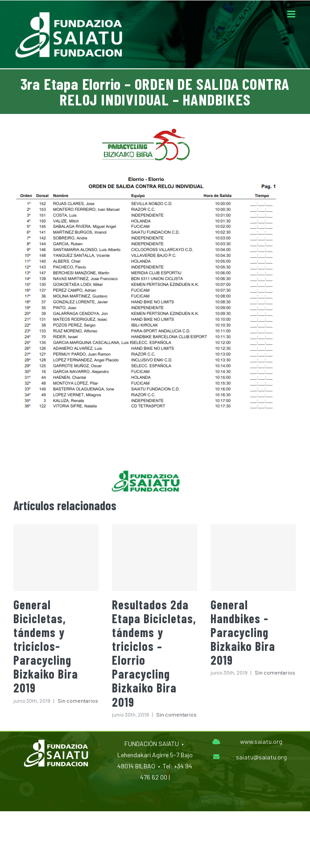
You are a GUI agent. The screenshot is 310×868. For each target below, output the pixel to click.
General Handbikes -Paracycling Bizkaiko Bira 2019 (243, 632)
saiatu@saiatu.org (261, 757)
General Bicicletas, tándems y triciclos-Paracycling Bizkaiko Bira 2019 (46, 646)
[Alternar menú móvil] (292, 14)
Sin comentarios (78, 700)
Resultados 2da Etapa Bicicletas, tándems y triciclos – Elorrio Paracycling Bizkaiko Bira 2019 (154, 653)
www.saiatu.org (261, 741)
